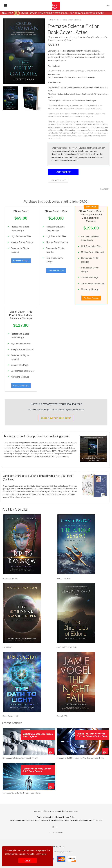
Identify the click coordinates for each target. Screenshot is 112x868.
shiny (61, 130)
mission (81, 127)
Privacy (59, 817)
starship (55, 133)
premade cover (65, 136)
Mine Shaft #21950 (10, 578)
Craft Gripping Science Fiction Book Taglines (20, 758)
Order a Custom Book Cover (56, 418)
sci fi (50, 130)
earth (63, 125)
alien (73, 122)
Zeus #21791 (8, 647)
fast (74, 125)
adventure (60, 122)
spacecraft (85, 130)
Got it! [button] (28, 861)
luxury (75, 127)
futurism (96, 125)
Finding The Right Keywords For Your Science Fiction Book (80, 758)
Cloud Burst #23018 (11, 716)
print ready (57, 138)
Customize (63, 172)
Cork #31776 (62, 716)
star (49, 133)
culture (58, 125)
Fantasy (78, 20)
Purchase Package (21, 261)
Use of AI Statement (79, 820)
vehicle (105, 133)
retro (107, 127)
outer (92, 127)
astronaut (79, 122)
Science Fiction (61, 20)
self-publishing (94, 136)
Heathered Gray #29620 (67, 647)
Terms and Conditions (46, 817)
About (17, 820)
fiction (79, 125)
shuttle (71, 130)
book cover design (79, 136)
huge (50, 127)
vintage (51, 136)
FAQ (12, 820)
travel (91, 133)
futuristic (104, 125)
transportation (82, 133)
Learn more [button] (41, 854)
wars (56, 136)
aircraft (67, 122)
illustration (57, 127)
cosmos (51, 125)
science (55, 130)
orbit (87, 127)
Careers (66, 820)
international (67, 127)
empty (69, 125)
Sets (100, 820)
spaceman (94, 130)
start (60, 133)
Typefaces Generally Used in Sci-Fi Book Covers (22, 793)
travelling (97, 133)
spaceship (104, 130)
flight (84, 125)
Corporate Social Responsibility (34, 820)
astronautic (88, 122)
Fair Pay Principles (55, 820)
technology (71, 133)
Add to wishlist (58, 180)
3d (54, 122)
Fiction (51, 20)
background (98, 122)
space (78, 130)
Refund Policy (69, 817)
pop (102, 127)
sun (64, 133)
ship (66, 130)
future (89, 125)
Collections (93, 820)
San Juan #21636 (64, 578)
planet (97, 127)
